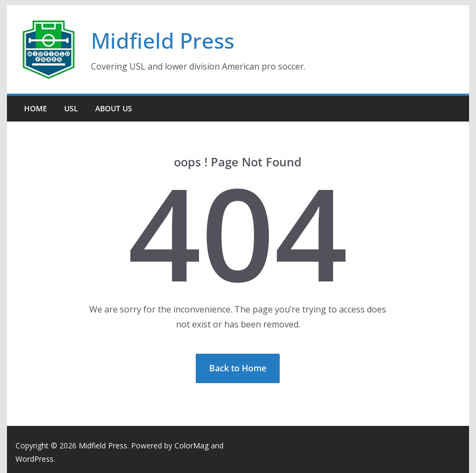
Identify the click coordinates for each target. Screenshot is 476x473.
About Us (114, 108)
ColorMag (191, 445)
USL (71, 108)
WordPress (34, 459)
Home (36, 108)
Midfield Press (163, 40)
